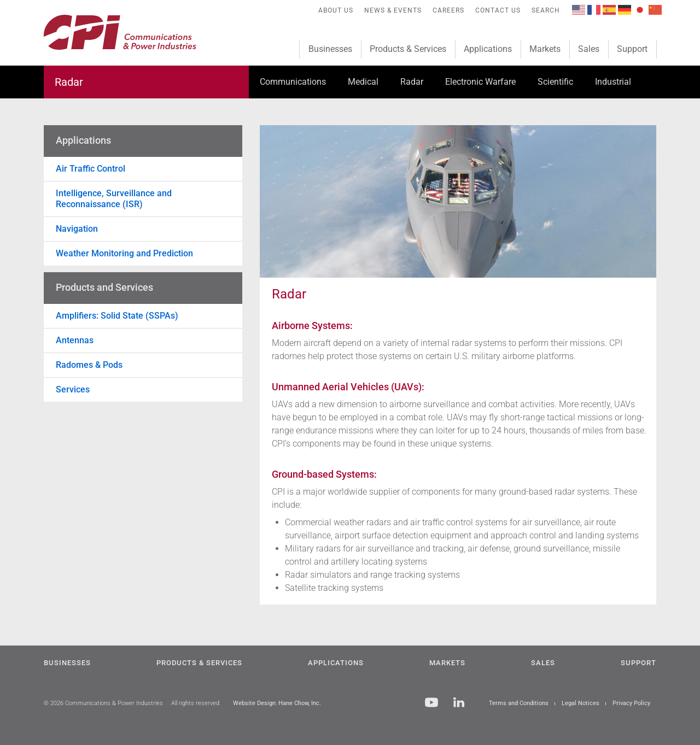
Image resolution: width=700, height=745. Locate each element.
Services (73, 389)
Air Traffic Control (91, 169)
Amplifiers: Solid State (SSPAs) (117, 316)
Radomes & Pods (89, 365)
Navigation (77, 229)
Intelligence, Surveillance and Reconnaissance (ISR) (114, 199)
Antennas (75, 340)
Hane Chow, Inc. (300, 703)
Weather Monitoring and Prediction (124, 253)
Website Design (254, 703)
